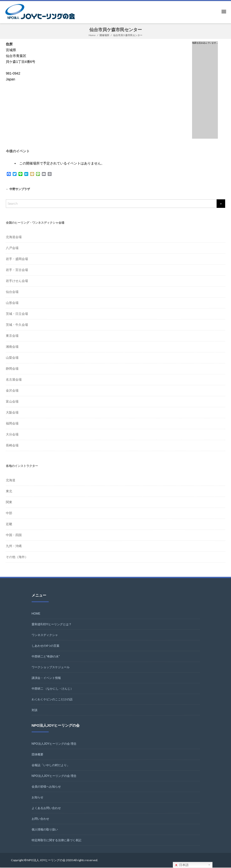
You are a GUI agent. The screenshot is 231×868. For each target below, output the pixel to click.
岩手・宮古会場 (17, 270)
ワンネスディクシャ (45, 636)
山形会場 (12, 303)
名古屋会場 (14, 380)
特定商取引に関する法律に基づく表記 (56, 841)
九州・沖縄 (14, 546)
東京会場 (12, 336)
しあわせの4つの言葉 (46, 646)
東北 (9, 492)
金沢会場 (12, 391)
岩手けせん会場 (17, 281)
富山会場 (12, 402)
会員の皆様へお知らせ (46, 787)
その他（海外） (17, 557)
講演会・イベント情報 (46, 678)
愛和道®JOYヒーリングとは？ (52, 625)
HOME (36, 614)
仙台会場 (12, 292)
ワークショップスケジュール (51, 668)
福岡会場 (12, 424)
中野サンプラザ (19, 189)
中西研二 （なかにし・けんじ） (52, 689)
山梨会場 (12, 358)
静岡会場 (12, 369)
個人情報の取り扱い (45, 830)
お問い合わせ (40, 819)
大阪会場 (12, 413)
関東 (9, 503)
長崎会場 (12, 446)
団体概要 (37, 755)
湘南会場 (12, 347)
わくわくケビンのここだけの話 (52, 700)
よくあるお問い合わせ (46, 809)
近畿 (9, 525)
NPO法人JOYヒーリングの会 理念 (54, 744)
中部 (9, 514)
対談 (35, 711)
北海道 (11, 481)
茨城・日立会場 (17, 314)
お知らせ (37, 798)
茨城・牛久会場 (17, 325)
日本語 (181, 865)
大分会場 (12, 435)
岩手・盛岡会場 (17, 259)
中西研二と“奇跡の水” (46, 657)
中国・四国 (14, 535)
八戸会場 (12, 248)
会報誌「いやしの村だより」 (51, 766)
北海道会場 (14, 237)
